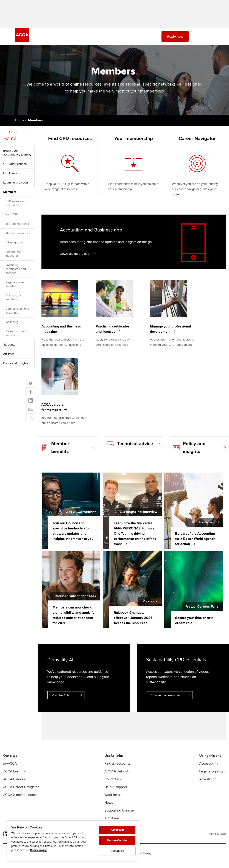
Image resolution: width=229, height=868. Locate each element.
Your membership (17, 226)
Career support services (16, 336)
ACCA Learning (15, 777)
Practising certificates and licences (16, 272)
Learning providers (16, 185)
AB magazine (14, 245)
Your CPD (12, 217)
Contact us (113, 784)
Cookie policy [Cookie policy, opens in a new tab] (38, 850)
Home (20, 123)
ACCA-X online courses (21, 800)
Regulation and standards (16, 287)
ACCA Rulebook (117, 777)
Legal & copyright (213, 777)
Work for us (113, 800)
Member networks (18, 236)
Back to (18, 139)
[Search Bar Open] (199, 39)
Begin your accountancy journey (17, 155)
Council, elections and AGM (17, 313)
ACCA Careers (14, 784)
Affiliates (9, 356)
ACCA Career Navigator (21, 792)
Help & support (116, 792)
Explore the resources (172, 698)
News (109, 808)
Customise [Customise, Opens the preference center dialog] (117, 851)
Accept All (117, 830)
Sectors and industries (13, 256)
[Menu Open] (211, 39)
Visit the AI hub (68, 698)
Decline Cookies (117, 840)
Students (9, 347)
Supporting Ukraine (119, 816)
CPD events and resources (16, 206)
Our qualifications (15, 166)
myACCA (10, 769)
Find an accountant (119, 769)
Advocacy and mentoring (15, 300)
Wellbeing (12, 325)
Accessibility (209, 769)
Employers (10, 176)
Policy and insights (16, 366)
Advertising (208, 784)
